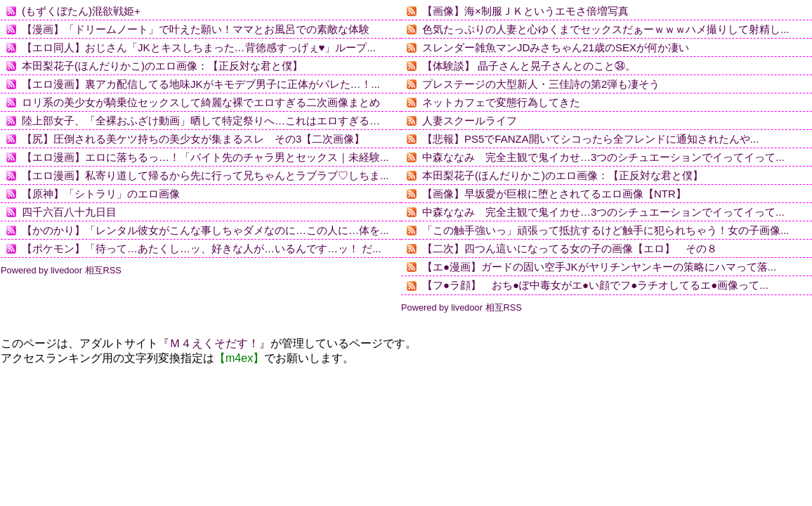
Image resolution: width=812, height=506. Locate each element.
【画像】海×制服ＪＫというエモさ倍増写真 (525, 11)
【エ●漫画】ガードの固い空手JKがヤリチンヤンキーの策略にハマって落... (599, 267)
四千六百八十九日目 (69, 212)
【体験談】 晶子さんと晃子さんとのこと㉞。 (529, 66)
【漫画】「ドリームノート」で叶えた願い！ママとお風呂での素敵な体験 (196, 29)
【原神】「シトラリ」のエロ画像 (101, 194)
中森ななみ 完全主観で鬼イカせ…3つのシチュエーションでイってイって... (603, 157)
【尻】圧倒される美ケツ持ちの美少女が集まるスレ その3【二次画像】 (193, 139)
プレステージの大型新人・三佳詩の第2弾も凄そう (541, 84)
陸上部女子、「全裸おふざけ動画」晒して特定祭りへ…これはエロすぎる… (201, 121)
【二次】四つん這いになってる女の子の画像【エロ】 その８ (570, 248)
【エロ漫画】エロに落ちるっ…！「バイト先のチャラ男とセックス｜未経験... (205, 157)
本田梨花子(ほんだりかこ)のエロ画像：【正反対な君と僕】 (162, 66)
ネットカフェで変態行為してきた (501, 102)
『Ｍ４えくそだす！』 (214, 343)
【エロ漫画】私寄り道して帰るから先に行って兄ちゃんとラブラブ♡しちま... (205, 175)
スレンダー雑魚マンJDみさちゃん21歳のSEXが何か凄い (556, 47)
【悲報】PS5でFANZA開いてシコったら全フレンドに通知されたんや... (590, 139)
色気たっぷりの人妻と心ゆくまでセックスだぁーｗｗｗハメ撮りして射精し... (606, 29)
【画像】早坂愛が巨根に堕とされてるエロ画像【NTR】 (554, 194)
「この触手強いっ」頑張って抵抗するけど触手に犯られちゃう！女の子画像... (606, 230)
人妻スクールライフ (470, 121)
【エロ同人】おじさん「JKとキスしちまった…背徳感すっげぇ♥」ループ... (199, 47)
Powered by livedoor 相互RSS (61, 270)
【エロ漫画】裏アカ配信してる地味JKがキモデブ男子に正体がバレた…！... (201, 84)
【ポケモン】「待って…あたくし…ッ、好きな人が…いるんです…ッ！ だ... (202, 248)
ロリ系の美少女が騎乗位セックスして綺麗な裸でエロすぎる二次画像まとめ (201, 102)
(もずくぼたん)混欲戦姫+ (81, 11)
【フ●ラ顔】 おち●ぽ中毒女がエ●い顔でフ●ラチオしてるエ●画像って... (595, 285)
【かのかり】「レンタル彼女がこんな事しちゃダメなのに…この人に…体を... (205, 230)
